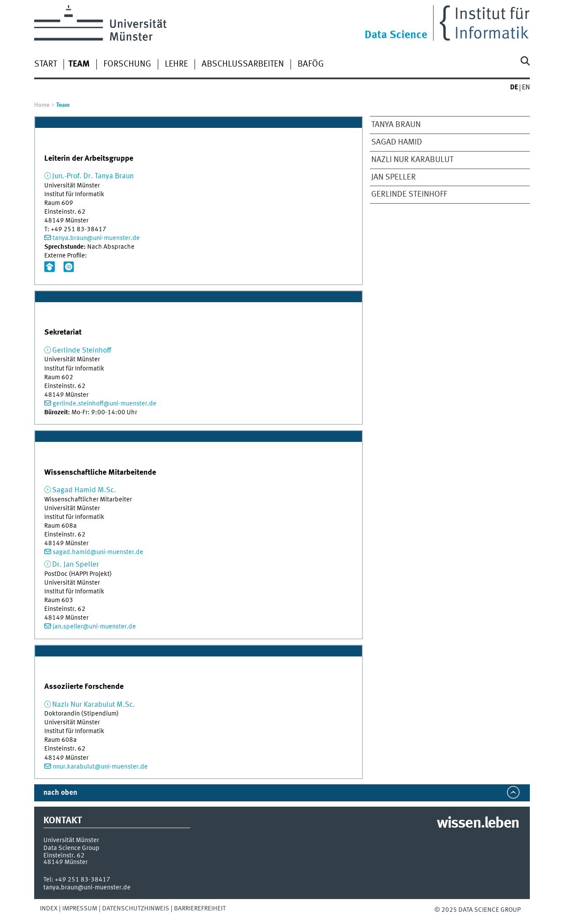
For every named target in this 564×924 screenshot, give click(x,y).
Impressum (80, 909)
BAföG (311, 64)
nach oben (60, 793)
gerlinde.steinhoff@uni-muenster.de (105, 404)
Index (49, 909)
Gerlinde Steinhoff (409, 194)
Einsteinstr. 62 (64, 856)
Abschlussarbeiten (243, 64)
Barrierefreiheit (200, 909)
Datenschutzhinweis (136, 909)
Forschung (127, 64)
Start (46, 64)
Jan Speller (394, 177)
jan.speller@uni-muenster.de (94, 627)
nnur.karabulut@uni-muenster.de (100, 767)
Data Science (396, 35)
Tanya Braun (396, 125)
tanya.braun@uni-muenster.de (96, 238)
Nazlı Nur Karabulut (412, 160)
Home (42, 105)
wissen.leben (478, 824)
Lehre (176, 64)
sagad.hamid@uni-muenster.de (98, 552)
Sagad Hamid (397, 142)
